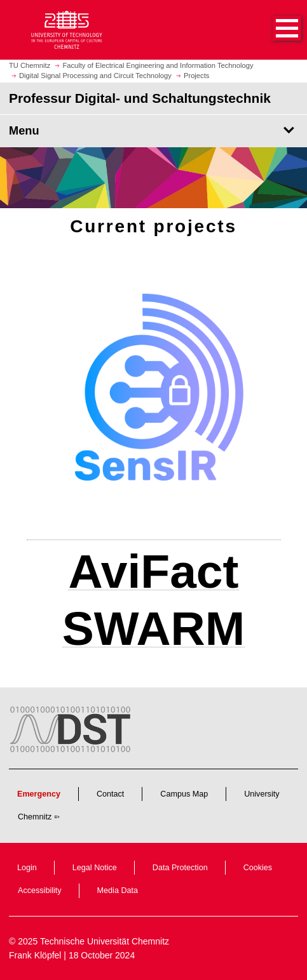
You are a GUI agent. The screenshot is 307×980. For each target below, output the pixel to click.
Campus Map (184, 794)
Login (27, 868)
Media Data (118, 891)
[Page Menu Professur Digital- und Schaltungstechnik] (153, 131)
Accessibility (40, 891)
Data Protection (180, 868)
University (262, 794)
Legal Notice (95, 868)
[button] (274, 30)
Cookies (258, 868)
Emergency (39, 794)
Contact (110, 794)
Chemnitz (35, 817)
